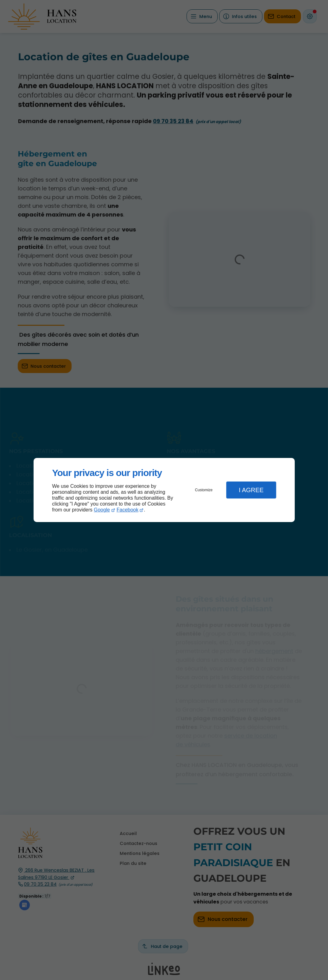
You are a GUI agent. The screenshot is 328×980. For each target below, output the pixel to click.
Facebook (127, 510)
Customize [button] (204, 490)
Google (102, 510)
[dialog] (164, 490)
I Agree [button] (251, 490)
